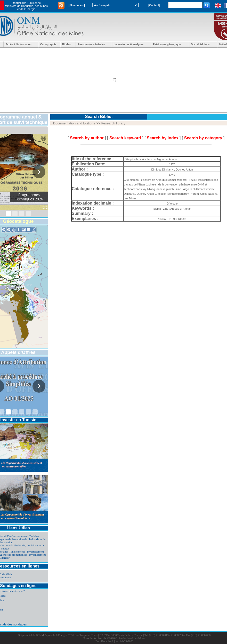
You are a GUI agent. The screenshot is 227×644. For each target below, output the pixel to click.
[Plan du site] (77, 5)
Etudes (66, 44)
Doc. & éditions (200, 44)
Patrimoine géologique (167, 44)
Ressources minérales (91, 44)
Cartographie (48, 44)
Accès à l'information (18, 44)
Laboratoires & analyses (129, 44)
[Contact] (154, 5)
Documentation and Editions (74, 123)
